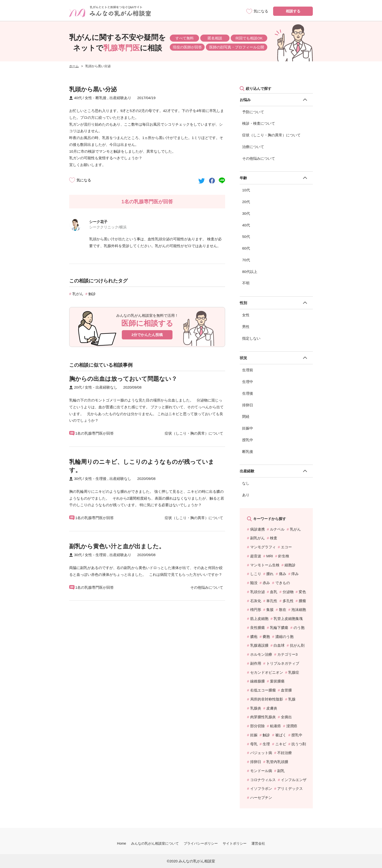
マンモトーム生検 (265, 565)
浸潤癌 (292, 726)
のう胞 (299, 628)
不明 (246, 283)
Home (121, 843)
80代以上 (250, 272)
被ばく (281, 735)
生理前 (248, 370)
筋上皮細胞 (259, 619)
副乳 (281, 771)
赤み (266, 583)
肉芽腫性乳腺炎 (263, 717)
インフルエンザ (294, 780)
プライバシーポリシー (201, 843)
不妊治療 (285, 753)
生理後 (248, 393)
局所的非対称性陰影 (267, 699)
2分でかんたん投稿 (147, 335)
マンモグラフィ (263, 547)
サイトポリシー (235, 843)
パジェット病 (261, 753)
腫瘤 (302, 601)
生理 (266, 744)
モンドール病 (261, 771)
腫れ (270, 574)
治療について (253, 147)
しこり (256, 574)
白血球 (279, 645)
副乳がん (258, 538)
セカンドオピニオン (267, 672)
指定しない (251, 338)
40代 (246, 225)
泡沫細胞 (299, 610)
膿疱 (254, 637)
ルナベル (277, 529)
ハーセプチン (261, 798)
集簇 (270, 610)
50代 (246, 237)
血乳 (274, 592)
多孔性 (288, 601)
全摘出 (286, 717)
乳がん (78, 294)
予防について (253, 112)
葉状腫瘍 (277, 681)
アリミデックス (290, 789)
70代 (246, 260)
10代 (246, 190)
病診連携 (258, 529)
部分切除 (258, 726)
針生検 (284, 556)
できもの (283, 583)
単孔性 (272, 601)
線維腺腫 (258, 681)
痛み (283, 574)
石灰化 (256, 601)
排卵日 (248, 405)
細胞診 (290, 565)
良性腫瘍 (258, 628)
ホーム (74, 66)
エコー (286, 547)
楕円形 (256, 610)
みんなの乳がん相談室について (155, 843)
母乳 (254, 744)
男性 (246, 327)
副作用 (256, 663)
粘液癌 (275, 726)
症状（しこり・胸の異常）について (271, 135)
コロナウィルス (263, 780)
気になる (84, 180)
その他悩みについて (259, 158)
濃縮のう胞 (284, 637)
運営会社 (258, 843)
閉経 (246, 416)
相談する (293, 11)
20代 (246, 202)
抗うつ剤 (299, 744)
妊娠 (254, 735)
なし (246, 483)
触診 (92, 294)
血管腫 (286, 690)
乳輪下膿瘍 (279, 628)
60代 (246, 248)
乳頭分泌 (258, 592)
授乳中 (248, 440)
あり (246, 495)
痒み (295, 574)
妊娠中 (248, 428)
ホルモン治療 (261, 654)
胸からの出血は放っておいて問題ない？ (123, 379)
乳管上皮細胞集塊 (288, 619)
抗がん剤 (297, 645)
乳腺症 (294, 672)
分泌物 (288, 592)
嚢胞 (266, 637)
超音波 (256, 556)
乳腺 (292, 699)
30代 (246, 213)
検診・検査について (259, 123)
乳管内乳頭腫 (277, 762)
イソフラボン (261, 789)
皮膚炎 (272, 708)
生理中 (248, 382)
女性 (246, 315)
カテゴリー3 (287, 654)
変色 (302, 592)
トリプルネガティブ (283, 663)
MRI (270, 556)
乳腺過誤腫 (259, 645)
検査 (274, 538)
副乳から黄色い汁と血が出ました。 (117, 546)
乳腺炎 (256, 708)
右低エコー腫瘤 (263, 690)
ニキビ (281, 744)
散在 (283, 610)
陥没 (254, 583)
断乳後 (248, 452)
